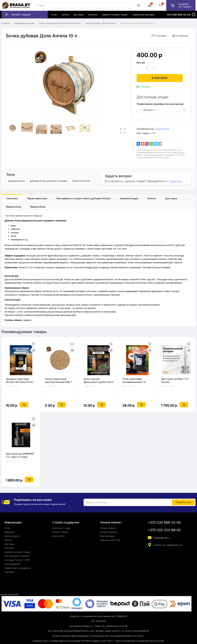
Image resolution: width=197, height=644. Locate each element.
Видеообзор (14, 207)
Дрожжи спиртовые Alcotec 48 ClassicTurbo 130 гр (20, 381)
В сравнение (182, 36)
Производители (12, 564)
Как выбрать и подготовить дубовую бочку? (84, 198)
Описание (12, 198)
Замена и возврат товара (18, 552)
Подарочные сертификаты (18, 568)
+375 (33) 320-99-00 (164, 530)
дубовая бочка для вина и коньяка (49, 181)
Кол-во (141, 63)
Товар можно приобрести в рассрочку (160, 104)
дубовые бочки (16, 181)
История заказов (109, 532)
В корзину (160, 78)
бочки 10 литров (81, 181)
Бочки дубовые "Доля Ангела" (101, 23)
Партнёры (9, 572)
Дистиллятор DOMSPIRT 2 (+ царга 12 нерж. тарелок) (20, 455)
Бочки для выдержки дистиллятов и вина (60, 23)
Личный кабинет (108, 528)
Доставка (171, 198)
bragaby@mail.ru (161, 538)
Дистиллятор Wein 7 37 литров (175, 380)
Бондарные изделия (24, 23)
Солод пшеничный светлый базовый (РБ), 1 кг (58, 381)
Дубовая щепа (12, 536)
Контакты (9, 548)
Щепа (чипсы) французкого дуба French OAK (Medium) (98, 381)
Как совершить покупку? (17, 556)
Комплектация (129, 198)
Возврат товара (60, 532)
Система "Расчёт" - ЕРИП (17, 560)
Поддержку (175, 181)
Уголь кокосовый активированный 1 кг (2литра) (134, 381)
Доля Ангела (162, 129)
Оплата (152, 198)
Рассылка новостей (110, 540)
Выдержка (10, 532)
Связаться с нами (61, 528)
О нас (7, 528)
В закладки (161, 36)
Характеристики (37, 198)
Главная (6, 23)
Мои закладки (107, 536)
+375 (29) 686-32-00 (164, 523)
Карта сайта (58, 536)
